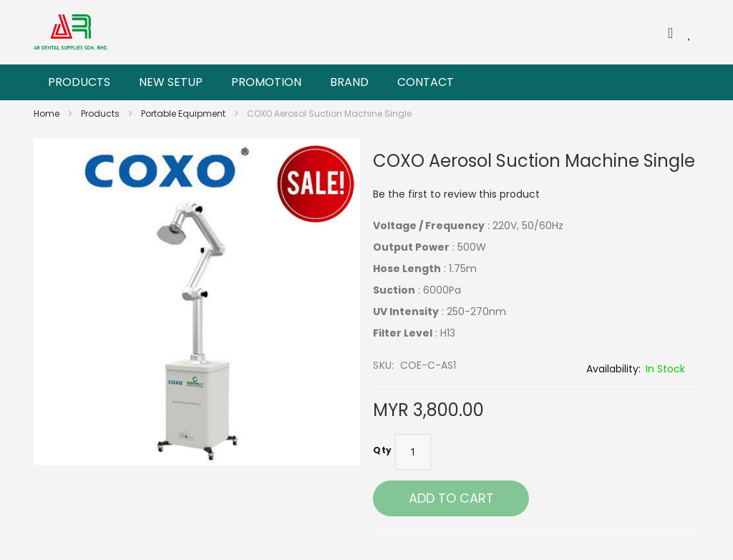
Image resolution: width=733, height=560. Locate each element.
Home (48, 114)
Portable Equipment (184, 114)
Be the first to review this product (456, 194)
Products (101, 114)
